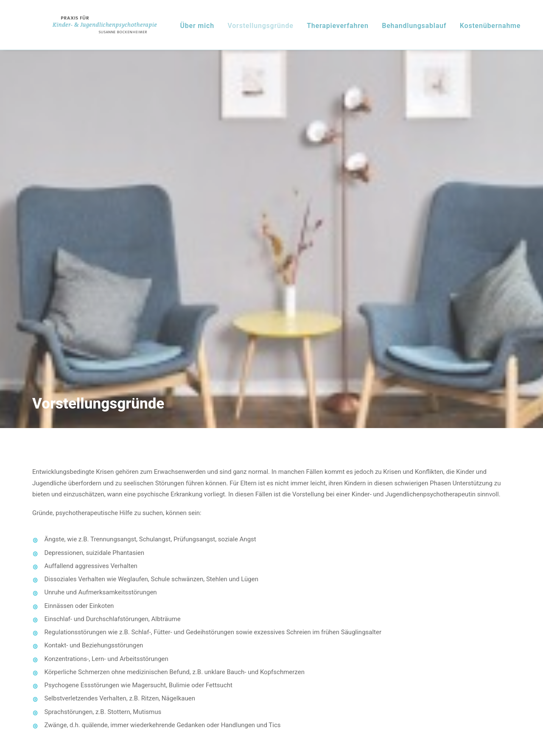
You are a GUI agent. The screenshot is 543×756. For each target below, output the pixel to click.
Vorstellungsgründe (279, 29)
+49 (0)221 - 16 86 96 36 (98, 608)
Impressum (148, 708)
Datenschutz (395, 708)
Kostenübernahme (509, 29)
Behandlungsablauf (433, 29)
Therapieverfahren (357, 29)
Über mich (216, 29)
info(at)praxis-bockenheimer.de (109, 630)
